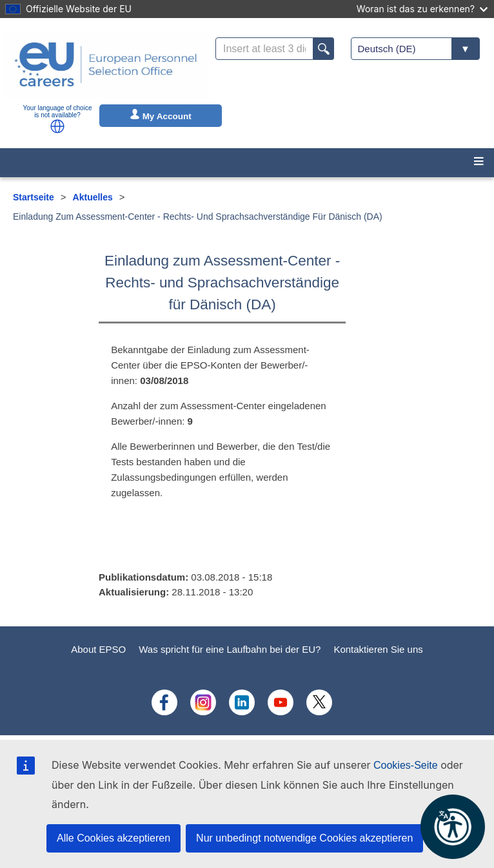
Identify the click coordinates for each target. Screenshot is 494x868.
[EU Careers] (106, 64)
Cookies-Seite (406, 765)
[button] (57, 126)
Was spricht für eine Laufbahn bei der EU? (230, 649)
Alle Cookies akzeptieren (114, 838)
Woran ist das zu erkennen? (422, 9)
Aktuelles (93, 197)
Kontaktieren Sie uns (378, 649)
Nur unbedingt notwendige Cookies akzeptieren (304, 838)
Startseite (34, 197)
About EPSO (98, 649)
